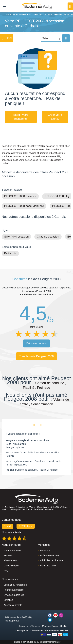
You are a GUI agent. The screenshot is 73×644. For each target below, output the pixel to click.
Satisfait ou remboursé (15, 585)
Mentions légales (50, 626)
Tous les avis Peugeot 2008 (36, 356)
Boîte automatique (50, 555)
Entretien (8, 600)
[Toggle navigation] (3, 6)
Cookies (64, 626)
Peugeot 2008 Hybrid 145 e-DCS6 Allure (27, 440)
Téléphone (26, 526)
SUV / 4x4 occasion (16, 237)
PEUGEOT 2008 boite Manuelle (24, 206)
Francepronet (12, 621)
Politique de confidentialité (29, 630)
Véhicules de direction (51, 560)
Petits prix (10, 253)
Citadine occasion (48, 237)
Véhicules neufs (48, 566)
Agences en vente (13, 605)
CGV (46, 630)
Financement (10, 560)
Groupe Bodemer (12, 551)
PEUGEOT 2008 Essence (20, 196)
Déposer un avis (37, 343)
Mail (8, 526)
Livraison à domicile (14, 595)
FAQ (6, 571)
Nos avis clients (11, 532)
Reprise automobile (14, 590)
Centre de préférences (29, 626)
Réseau (8, 555)
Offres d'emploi (11, 566)
